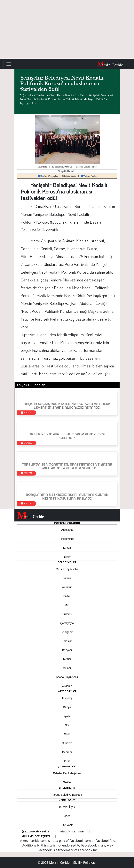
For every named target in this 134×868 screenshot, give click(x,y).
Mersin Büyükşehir (67, 569)
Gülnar (67, 668)
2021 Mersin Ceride (35, 832)
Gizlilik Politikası (72, 832)
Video (67, 816)
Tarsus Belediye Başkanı (67, 795)
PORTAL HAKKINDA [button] (67, 523)
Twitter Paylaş (89, 176)
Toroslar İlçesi (67, 807)
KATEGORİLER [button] (67, 691)
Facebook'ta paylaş (48, 176)
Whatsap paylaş (69, 176)
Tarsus (67, 578)
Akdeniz (67, 686)
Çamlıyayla (67, 623)
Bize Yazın (67, 825)
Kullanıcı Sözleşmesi (36, 836)
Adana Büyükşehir (67, 677)
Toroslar (67, 641)
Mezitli (67, 659)
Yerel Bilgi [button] (67, 800)
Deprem (67, 752)
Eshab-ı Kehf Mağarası (67, 773)
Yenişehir (67, 632)
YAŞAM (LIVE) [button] (67, 766)
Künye (67, 548)
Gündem (67, 743)
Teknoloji (67, 698)
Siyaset (67, 716)
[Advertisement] (67, 29)
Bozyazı (67, 650)
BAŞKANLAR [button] (67, 788)
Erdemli (67, 614)
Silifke (67, 596)
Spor (67, 734)
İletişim (67, 557)
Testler (67, 782)
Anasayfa (67, 530)
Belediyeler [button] (67, 562)
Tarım (67, 761)
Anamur (67, 587)
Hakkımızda (67, 539)
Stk (67, 725)
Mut (67, 605)
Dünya (67, 707)
